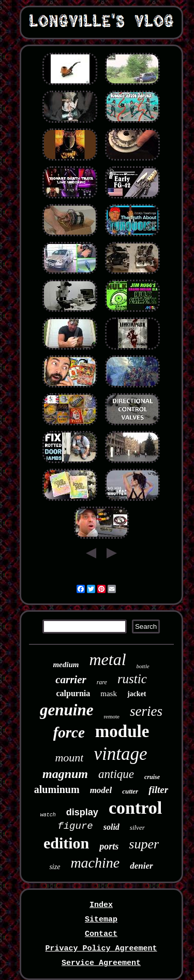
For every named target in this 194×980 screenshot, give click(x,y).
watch (48, 815)
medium (66, 665)
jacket (137, 694)
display (82, 812)
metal (107, 659)
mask (109, 694)
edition (66, 843)
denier (141, 866)
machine (95, 863)
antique (116, 774)
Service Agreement (101, 963)
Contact (101, 934)
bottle (143, 666)
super (144, 844)
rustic (132, 679)
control (135, 808)
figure (75, 826)
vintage (120, 754)
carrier (71, 680)
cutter (130, 791)
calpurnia (73, 693)
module (122, 731)
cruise (152, 777)
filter (158, 790)
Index (101, 905)
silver (137, 827)
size (55, 867)
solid (111, 827)
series (146, 711)
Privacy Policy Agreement (101, 949)
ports (109, 846)
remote (111, 716)
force (69, 732)
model (101, 790)
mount (69, 758)
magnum (65, 774)
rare (102, 682)
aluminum (57, 789)
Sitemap (101, 920)
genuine (66, 710)
